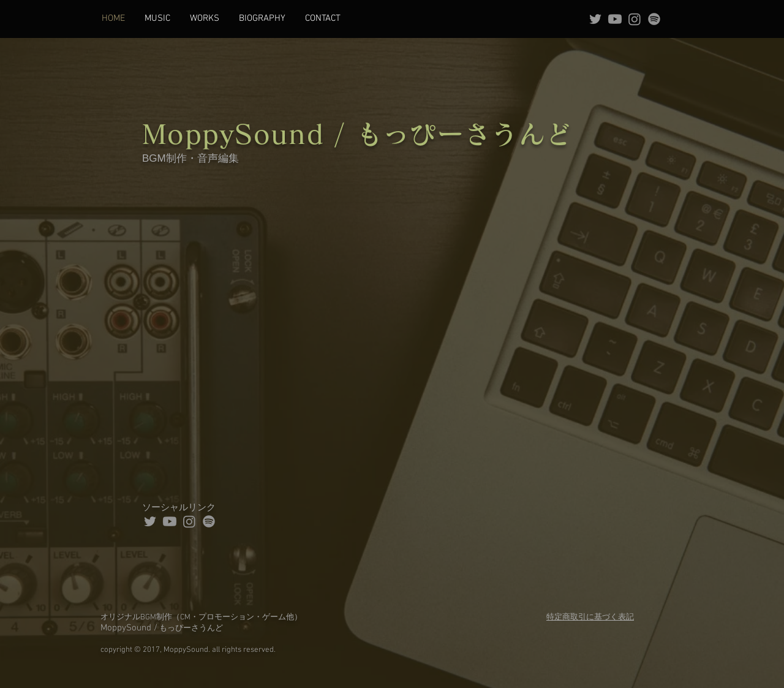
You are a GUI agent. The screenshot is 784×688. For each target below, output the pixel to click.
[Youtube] (615, 19)
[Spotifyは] (654, 19)
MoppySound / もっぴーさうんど (357, 134)
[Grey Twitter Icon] (595, 19)
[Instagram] (635, 19)
